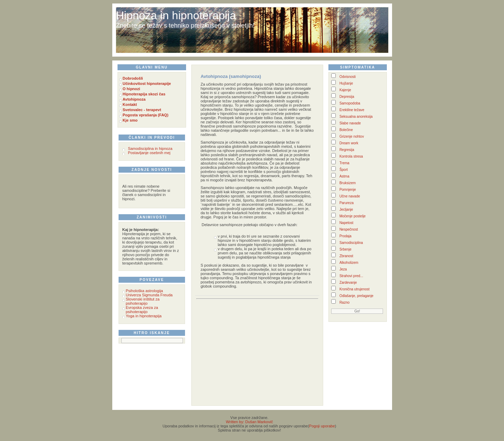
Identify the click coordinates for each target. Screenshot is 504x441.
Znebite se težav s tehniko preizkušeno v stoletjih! (185, 26)
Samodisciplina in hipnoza (150, 149)
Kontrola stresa (351, 156)
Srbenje (345, 249)
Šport (343, 170)
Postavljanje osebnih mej (149, 153)
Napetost (346, 223)
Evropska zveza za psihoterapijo (142, 310)
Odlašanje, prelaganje (356, 296)
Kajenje (345, 90)
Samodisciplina (351, 243)
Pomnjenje (347, 190)
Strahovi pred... (351, 276)
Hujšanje (346, 83)
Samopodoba (350, 103)
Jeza (343, 269)
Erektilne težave (352, 110)
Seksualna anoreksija (356, 117)
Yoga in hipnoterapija (144, 316)
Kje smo (130, 120)
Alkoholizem (349, 263)
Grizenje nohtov (352, 136)
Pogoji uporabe (322, 426)
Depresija (347, 97)
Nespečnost (349, 229)
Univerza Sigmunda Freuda (149, 295)
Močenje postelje (352, 216)
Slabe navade (350, 123)
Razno (344, 302)
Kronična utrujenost (354, 289)
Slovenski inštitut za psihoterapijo (143, 301)
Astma (344, 176)
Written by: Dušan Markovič (249, 422)
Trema (344, 163)
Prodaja (345, 236)
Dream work (349, 143)
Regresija (347, 150)
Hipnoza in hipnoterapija (176, 15)
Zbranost (346, 256)
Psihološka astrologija (144, 291)
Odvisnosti (347, 77)
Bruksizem (347, 183)
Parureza (346, 203)
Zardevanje (348, 283)
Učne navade (350, 196)
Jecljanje (346, 209)
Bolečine (346, 130)
